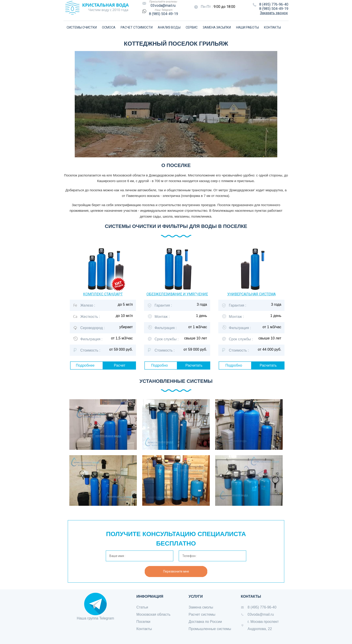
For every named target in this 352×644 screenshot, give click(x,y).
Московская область (153, 614)
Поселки (143, 622)
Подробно (159, 365)
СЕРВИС (192, 27)
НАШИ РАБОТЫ (247, 27)
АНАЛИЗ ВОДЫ (169, 27)
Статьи (142, 607)
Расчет (120, 365)
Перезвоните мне (176, 571)
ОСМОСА (109, 27)
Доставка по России (205, 622)
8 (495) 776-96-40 (274, 4)
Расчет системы (202, 614)
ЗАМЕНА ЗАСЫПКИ (217, 27)
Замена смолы (201, 607)
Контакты (144, 629)
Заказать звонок (274, 13)
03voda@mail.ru (163, 6)
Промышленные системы (210, 629)
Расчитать (194, 365)
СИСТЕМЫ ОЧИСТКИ (82, 27)
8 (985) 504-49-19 (164, 14)
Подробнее (85, 365)
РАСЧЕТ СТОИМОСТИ (137, 27)
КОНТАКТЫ (272, 27)
